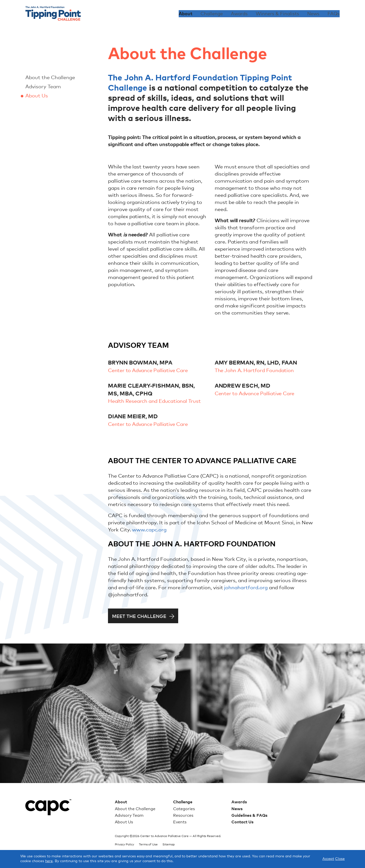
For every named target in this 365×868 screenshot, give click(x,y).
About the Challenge (50, 78)
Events (180, 822)
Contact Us (242, 822)
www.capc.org (149, 530)
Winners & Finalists (277, 14)
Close (340, 859)
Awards (239, 14)
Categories (184, 809)
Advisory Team (43, 87)
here (49, 861)
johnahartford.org (246, 588)
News (313, 14)
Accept (328, 859)
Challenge (212, 14)
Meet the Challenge (139, 617)
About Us (37, 96)
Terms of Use (148, 845)
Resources (183, 815)
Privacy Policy (124, 845)
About (186, 14)
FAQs (334, 14)
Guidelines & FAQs (249, 815)
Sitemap (169, 845)
